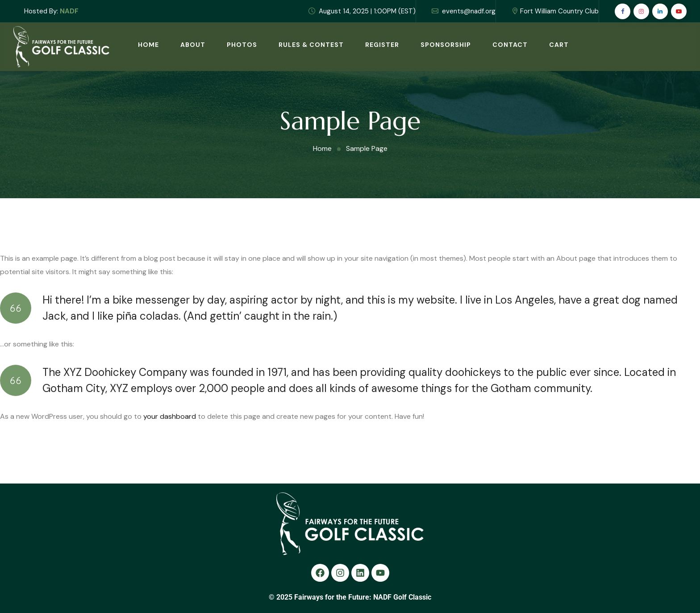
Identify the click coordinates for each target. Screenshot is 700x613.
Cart (559, 45)
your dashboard (170, 416)
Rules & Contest (311, 45)
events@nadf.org (464, 11)
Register (382, 45)
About (193, 45)
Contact (510, 45)
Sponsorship (446, 45)
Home (148, 45)
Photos (242, 45)
